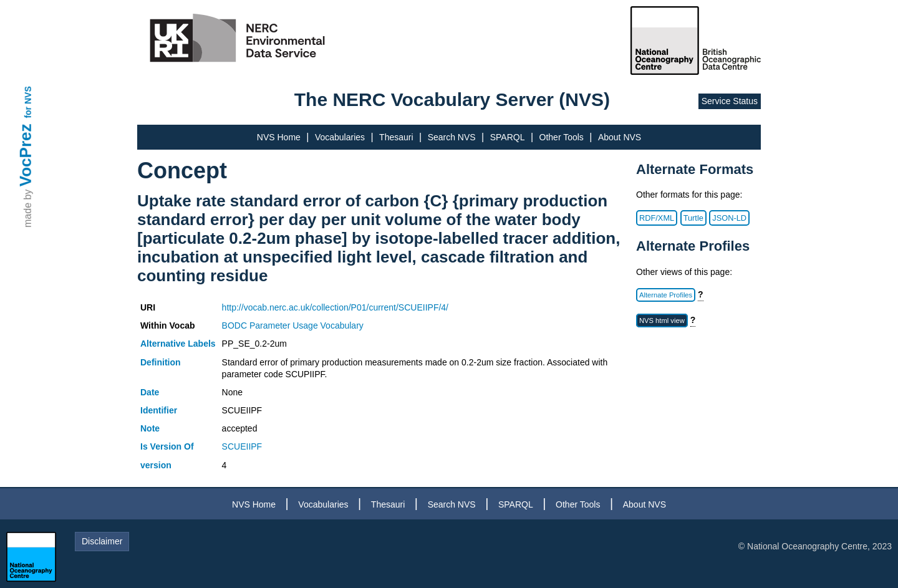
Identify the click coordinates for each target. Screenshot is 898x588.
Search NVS (452, 137)
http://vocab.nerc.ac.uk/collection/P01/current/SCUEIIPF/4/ (335, 307)
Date (150, 392)
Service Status (730, 101)
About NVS (620, 137)
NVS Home (279, 137)
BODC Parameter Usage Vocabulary (293, 325)
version (156, 465)
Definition (161, 362)
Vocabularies (340, 137)
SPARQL (508, 137)
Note (150, 428)
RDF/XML (657, 218)
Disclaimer (102, 541)
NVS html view (662, 321)
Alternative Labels (178, 344)
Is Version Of (167, 446)
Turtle (693, 218)
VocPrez (26, 155)
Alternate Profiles (666, 295)
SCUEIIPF (242, 446)
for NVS (28, 102)
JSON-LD (729, 218)
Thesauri (396, 137)
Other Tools (562, 137)
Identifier (159, 410)
